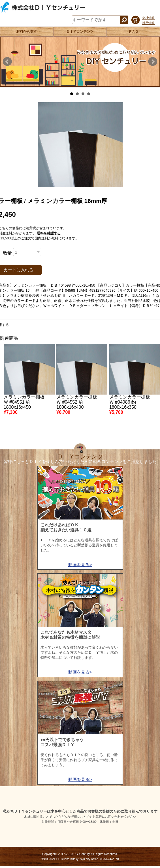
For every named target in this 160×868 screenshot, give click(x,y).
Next (153, 62)
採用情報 (148, 23)
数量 (7, 253)
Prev (7, 62)
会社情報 (148, 18)
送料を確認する (49, 233)
